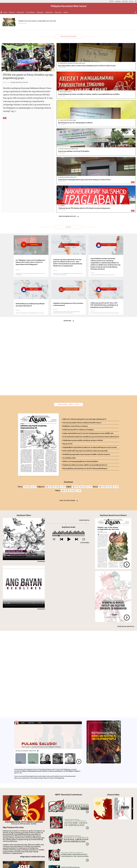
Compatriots (19, 189)
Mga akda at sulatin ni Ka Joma (33, 772)
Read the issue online (67, 416)
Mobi (50, 402)
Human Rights (64, 63)
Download (41, 477)
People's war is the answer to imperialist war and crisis (37, 21)
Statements (20, 12)
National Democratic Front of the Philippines (30, 190)
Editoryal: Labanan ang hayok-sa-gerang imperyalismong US (84, 335)
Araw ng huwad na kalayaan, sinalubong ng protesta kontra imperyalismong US (91, 352)
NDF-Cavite (40, 228)
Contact (131, 1)
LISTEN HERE (84, 458)
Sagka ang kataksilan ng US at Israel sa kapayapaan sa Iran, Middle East (88, 349)
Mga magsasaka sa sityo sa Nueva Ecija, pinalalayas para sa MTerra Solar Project (73, 67)
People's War (103, 63)
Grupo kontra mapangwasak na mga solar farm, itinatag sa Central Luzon (75, 124)
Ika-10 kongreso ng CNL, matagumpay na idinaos (75, 95)
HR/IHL (112, 1)
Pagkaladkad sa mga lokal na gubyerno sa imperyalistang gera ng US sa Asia (90, 363)
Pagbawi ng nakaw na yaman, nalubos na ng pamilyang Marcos (85, 380)
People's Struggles (17, 82)
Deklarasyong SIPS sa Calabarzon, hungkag (78, 345)
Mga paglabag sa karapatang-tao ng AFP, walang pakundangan (85, 384)
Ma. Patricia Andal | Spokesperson (100, 228)
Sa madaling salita (69, 373)
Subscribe (125, 1)
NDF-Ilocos (111, 190)
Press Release (30, 12)
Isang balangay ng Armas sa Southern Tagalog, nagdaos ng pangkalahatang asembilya (115, 67)
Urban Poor (115, 93)
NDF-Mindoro (69, 228)
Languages (118, 1)
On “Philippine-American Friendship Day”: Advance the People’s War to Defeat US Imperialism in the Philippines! (31, 178)
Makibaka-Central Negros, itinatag (75, 342)
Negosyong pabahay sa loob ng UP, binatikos (114, 95)
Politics (26, 82)
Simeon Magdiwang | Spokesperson (26, 228)
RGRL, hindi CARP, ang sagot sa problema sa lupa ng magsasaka (85, 366)
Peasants (71, 63)
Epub (28, 402)
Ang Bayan (40, 12)
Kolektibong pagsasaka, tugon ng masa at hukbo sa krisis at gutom (86, 370)
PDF (35, 402)
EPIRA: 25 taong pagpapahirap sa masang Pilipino (80, 377)
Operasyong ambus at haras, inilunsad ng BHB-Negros (82, 338)
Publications (49, 12)
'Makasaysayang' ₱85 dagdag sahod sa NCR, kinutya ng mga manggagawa (114, 124)
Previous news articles (67, 132)
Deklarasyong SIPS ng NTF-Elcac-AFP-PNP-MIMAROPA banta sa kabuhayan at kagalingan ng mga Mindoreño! (104, 220)
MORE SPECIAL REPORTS (125, 542)
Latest (68, 142)
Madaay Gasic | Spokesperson (62, 189)
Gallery (66, 12)
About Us (12, 12)
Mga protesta (68, 359)
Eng (5, 118)
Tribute (110, 63)
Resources (58, 12)
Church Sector (64, 93)
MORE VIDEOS (84, 436)
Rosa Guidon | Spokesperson (99, 190)
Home (5, 12)
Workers (102, 120)
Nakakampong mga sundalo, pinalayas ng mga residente (83, 356)
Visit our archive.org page (61, 818)
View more (67, 236)
